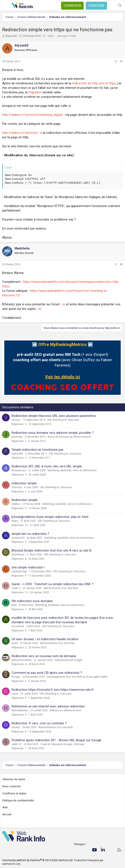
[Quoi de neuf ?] (111, 5)
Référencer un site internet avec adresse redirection (48, 706)
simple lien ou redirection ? (30, 534)
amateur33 (18, 538)
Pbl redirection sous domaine (32, 601)
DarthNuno (18, 555)
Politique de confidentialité (18, 801)
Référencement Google (69, 660)
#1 (121, 61)
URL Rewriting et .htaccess (63, 420)
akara (15, 521)
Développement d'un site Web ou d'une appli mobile (77, 677)
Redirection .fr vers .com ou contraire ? (39, 723)
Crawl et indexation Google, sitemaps (62, 744)
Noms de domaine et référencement (69, 437)
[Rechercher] (120, 5)
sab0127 (17, 744)
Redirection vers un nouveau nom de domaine (44, 656)
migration (35, 92)
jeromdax (17, 437)
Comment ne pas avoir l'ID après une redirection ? (47, 673)
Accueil (7, 814)
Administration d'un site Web (61, 588)
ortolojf (16, 727)
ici (64, 304)
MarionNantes (20, 710)
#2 (121, 264)
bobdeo (16, 504)
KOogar (16, 677)
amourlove (18, 626)
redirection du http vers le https (94, 83)
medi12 (16, 588)
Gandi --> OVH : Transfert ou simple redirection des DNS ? (52, 584)
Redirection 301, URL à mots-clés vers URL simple (47, 466)
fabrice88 (17, 454)
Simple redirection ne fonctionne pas (38, 450)
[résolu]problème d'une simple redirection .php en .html (50, 517)
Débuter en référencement (65, 710)
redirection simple (24, 483)
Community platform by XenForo (38, 860)
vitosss (16, 420)
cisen (15, 694)
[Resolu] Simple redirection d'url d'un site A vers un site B (51, 550)
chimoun (17, 487)
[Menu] (6, 6)
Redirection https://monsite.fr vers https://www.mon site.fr (53, 690)
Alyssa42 (11, 36)
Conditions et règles (14, 793)
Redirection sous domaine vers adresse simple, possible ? (53, 433)
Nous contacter (12, 786)
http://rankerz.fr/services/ (20, 133)
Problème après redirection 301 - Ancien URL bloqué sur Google (56, 740)
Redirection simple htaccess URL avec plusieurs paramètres (54, 416)
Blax (14, 605)
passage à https (67, 36)
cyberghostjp (19, 571)
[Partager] (116, 62)
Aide (5, 807)
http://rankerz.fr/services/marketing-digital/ (33, 115)
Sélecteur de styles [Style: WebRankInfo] (14, 779)
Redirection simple (25, 500)
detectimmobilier (22, 660)
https (51, 36)
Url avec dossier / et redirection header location (45, 639)
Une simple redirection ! (28, 567)
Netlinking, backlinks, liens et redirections (72, 470)
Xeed (15, 643)
